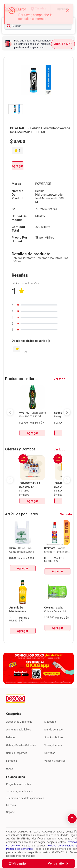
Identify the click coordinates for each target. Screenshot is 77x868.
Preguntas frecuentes (19, 784)
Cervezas (50, 753)
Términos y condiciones (20, 791)
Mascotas (50, 722)
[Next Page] (67, 412)
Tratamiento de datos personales (25, 798)
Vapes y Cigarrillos (55, 761)
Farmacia (11, 761)
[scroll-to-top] (72, 819)
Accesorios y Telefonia (19, 722)
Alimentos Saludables (19, 730)
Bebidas (11, 737)
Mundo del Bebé (53, 730)
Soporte (10, 812)
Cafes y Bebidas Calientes (21, 745)
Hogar (10, 769)
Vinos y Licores (53, 745)
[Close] (67, 11)
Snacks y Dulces (54, 737)
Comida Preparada (17, 753)
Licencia (11, 805)
